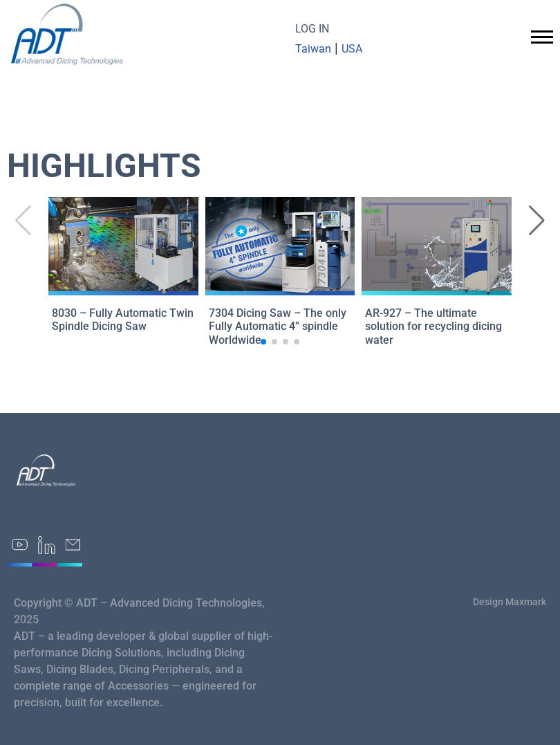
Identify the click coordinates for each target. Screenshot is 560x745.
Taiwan (313, 49)
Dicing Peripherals (164, 669)
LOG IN (312, 29)
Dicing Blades (80, 669)
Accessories (138, 686)
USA (352, 49)
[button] (537, 221)
